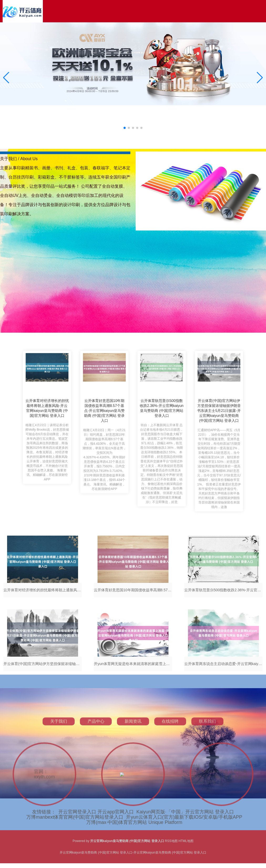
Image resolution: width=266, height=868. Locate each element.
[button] (260, 78)
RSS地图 (171, 841)
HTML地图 (186, 841)
